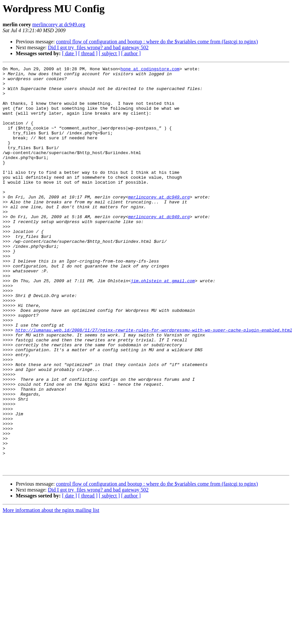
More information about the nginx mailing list (51, 591)
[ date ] (69, 53)
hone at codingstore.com (150, 70)
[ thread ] (88, 53)
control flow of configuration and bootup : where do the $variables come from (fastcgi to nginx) (157, 42)
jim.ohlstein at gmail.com (163, 324)
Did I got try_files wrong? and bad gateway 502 (98, 47)
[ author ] (131, 53)
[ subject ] (109, 53)
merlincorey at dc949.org (59, 24)
